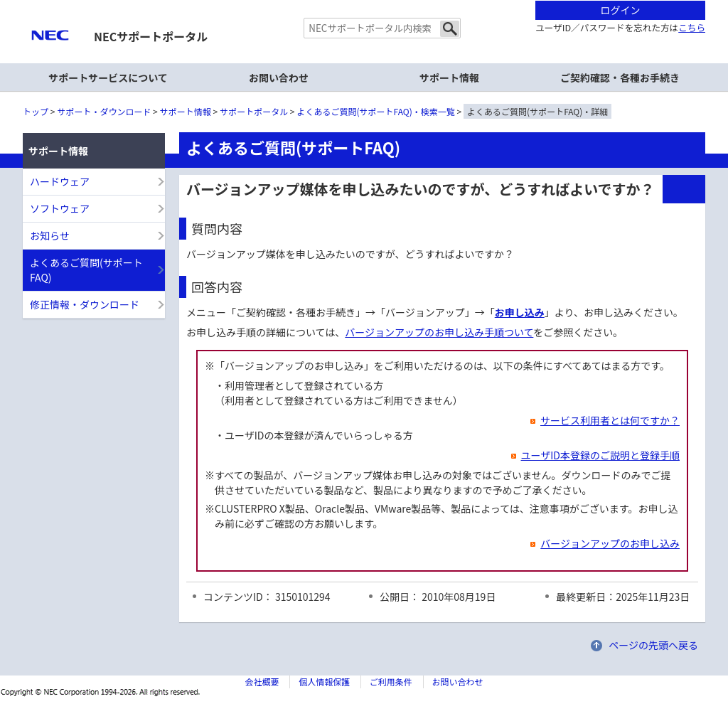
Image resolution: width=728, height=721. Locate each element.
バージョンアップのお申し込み (601, 543)
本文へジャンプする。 (364, 1)
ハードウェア (60, 181)
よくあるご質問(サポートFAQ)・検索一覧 (376, 111)
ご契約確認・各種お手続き (620, 78)
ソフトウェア (60, 208)
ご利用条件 (391, 682)
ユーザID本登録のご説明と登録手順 (591, 455)
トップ (36, 111)
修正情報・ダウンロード (85, 304)
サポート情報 (186, 111)
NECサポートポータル (151, 36)
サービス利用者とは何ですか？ (601, 420)
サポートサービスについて (108, 78)
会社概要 (262, 682)
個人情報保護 (324, 682)
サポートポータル (254, 111)
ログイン (621, 10)
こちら (692, 27)
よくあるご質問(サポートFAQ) (86, 270)
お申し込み (520, 312)
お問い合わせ (279, 78)
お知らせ (50, 235)
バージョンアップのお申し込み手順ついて (439, 332)
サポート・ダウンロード (104, 111)
